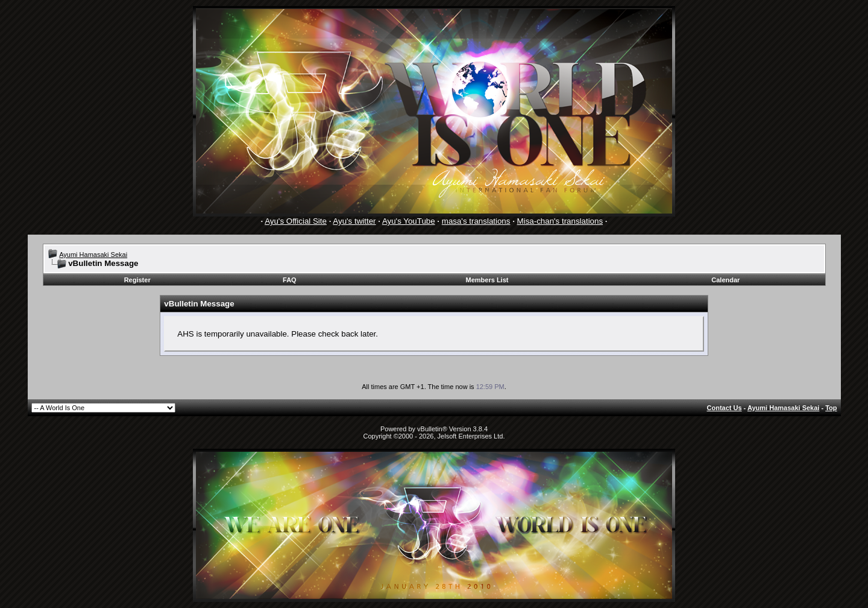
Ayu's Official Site (296, 221)
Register (137, 280)
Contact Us (725, 408)
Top (831, 408)
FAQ (290, 280)
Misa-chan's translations (560, 221)
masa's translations (476, 221)
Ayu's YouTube (409, 221)
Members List (487, 280)
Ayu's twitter (354, 221)
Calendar (725, 280)
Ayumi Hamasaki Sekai (93, 255)
